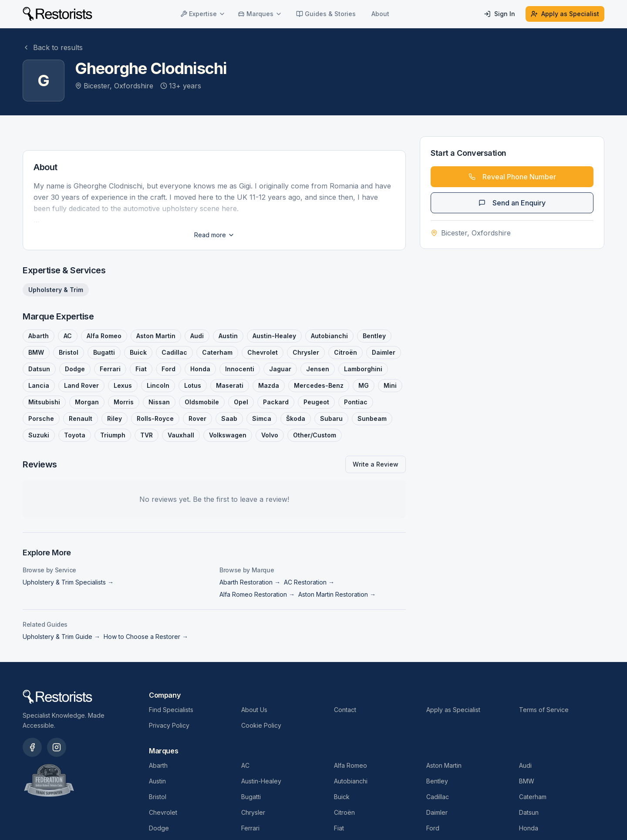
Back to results (53, 47)
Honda (529, 828)
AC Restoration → (309, 582)
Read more (214, 235)
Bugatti (251, 797)
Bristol (158, 797)
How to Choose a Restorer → (146, 637)
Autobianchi (351, 781)
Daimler (437, 812)
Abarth (158, 765)
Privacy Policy (169, 725)
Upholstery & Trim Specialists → (68, 582)
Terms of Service (544, 710)
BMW (527, 781)
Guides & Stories (326, 14)
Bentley (437, 781)
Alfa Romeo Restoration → (257, 594)
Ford (433, 828)
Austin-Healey (261, 781)
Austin (157, 781)
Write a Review (376, 464)
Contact (345, 710)
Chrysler (253, 812)
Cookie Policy (261, 725)
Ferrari (250, 828)
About (380, 14)
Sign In (499, 14)
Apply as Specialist (565, 14)
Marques (260, 14)
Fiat (339, 828)
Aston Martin (444, 765)
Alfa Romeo (351, 765)
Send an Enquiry (512, 203)
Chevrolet (163, 812)
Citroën (344, 812)
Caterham (533, 797)
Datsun (529, 812)
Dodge (159, 828)
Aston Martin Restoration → (337, 594)
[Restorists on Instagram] (57, 747)
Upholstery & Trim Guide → (61, 637)
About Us (254, 710)
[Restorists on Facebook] (32, 747)
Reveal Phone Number (512, 177)
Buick (342, 797)
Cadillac (438, 797)
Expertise (203, 14)
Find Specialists (171, 710)
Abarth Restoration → (250, 582)
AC (245, 765)
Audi (525, 765)
